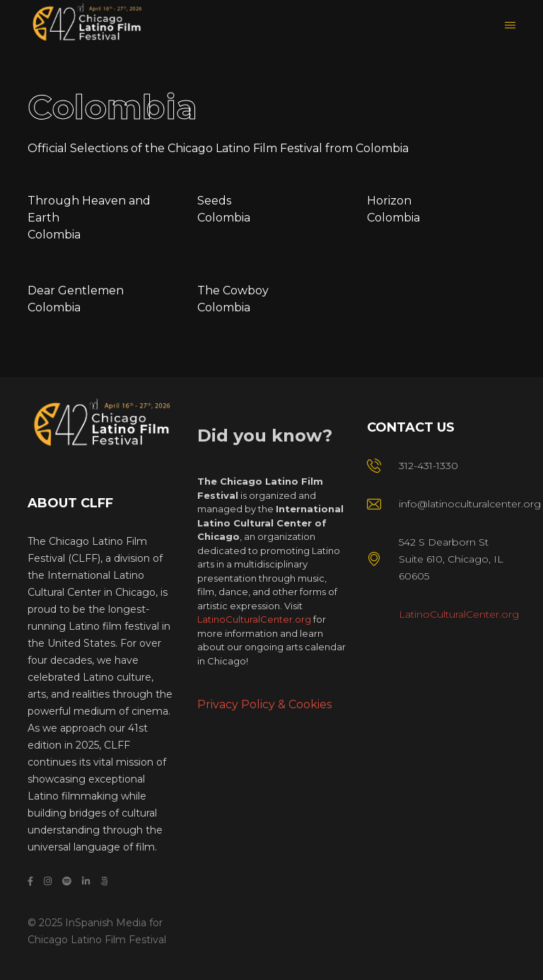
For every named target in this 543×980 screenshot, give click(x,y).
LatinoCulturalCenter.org (254, 619)
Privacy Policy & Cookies (264, 704)
